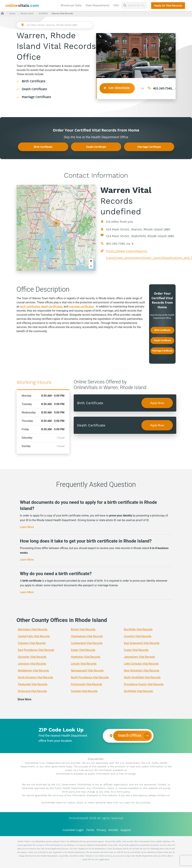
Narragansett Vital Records (87, 671)
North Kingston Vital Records (36, 677)
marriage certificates (81, 307)
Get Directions (117, 88)
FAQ (116, 5)
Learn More (27, 527)
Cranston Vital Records (32, 643)
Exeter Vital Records (83, 650)
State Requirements (98, 5)
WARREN (43, 13)
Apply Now (157, 403)
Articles (113, 830)
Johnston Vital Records (32, 664)
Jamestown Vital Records (140, 657)
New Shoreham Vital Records (142, 671)
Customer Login (73, 830)
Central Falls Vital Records (34, 636)
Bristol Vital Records (83, 629)
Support (126, 830)
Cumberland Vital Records (87, 643)
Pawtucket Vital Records (33, 684)
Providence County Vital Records (144, 684)
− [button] (91, 266)
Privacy (101, 830)
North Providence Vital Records (90, 677)
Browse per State (72, 5)
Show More (25, 699)
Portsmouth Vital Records (87, 684)
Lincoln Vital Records (84, 664)
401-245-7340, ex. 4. (120, 244)
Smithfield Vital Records (138, 691)
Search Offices (130, 736)
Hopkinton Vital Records (86, 657)
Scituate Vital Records (84, 691)
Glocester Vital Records (32, 657)
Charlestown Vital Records (87, 636)
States (12, 13)
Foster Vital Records (136, 650)
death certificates (52, 307)
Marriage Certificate (36, 97)
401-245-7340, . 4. (165, 89)
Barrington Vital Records (33, 629)
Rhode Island (27, 13)
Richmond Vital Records (32, 691)
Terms (90, 830)
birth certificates (30, 307)
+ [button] (91, 261)
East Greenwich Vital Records (142, 643)
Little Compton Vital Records (141, 664)
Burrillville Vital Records (138, 629)
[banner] (22, 6)
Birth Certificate (34, 82)
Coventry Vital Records (138, 636)
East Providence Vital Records (36, 650)
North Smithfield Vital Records (142, 677)
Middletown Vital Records (34, 671)
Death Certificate (34, 89)
